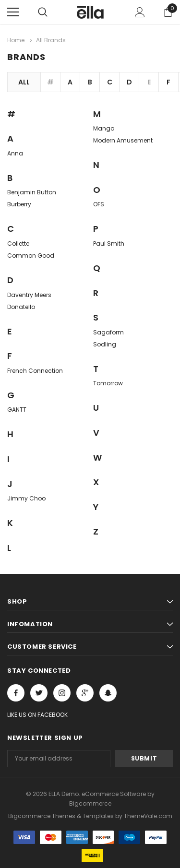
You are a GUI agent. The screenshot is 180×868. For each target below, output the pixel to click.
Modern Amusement (123, 140)
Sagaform (108, 332)
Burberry (19, 204)
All (24, 82)
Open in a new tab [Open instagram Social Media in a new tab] (62, 693)
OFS (99, 204)
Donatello (21, 307)
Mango (104, 128)
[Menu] (13, 12)
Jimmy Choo (26, 498)
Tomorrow (108, 383)
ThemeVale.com (148, 816)
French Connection (35, 371)
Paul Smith (109, 244)
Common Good (31, 256)
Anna (15, 153)
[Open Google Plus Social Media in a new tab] (85, 693)
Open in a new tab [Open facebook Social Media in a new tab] (16, 693)
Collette (18, 244)
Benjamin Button (32, 192)
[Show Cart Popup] (168, 12)
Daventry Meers (29, 295)
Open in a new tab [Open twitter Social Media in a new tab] (39, 693)
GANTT (17, 410)
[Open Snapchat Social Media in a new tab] (108, 693)
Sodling (105, 344)
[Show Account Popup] (140, 12)
